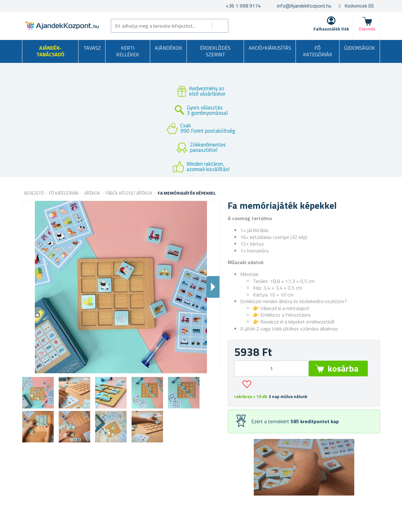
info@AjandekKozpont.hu (304, 6)
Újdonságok (360, 48)
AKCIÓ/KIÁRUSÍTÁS (270, 48)
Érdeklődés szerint (215, 51)
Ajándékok (168, 48)
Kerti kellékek (128, 51)
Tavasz (92, 48)
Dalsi (213, 287)
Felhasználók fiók (331, 29)
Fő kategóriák (318, 51)
